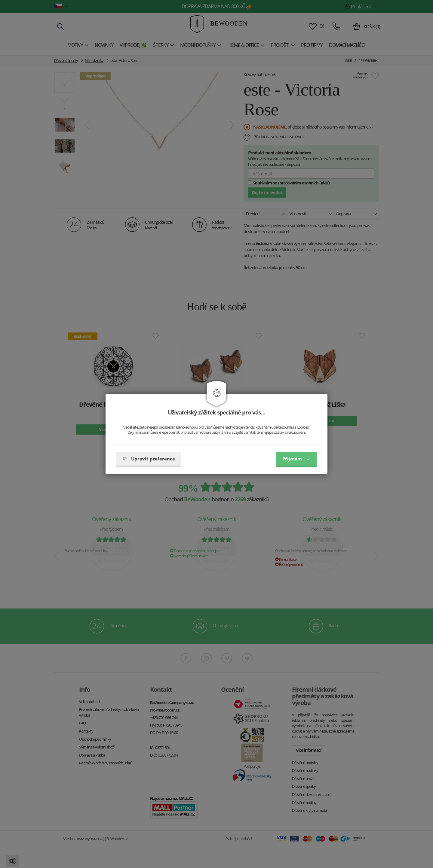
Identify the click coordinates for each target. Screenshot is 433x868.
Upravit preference (149, 459)
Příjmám (296, 459)
